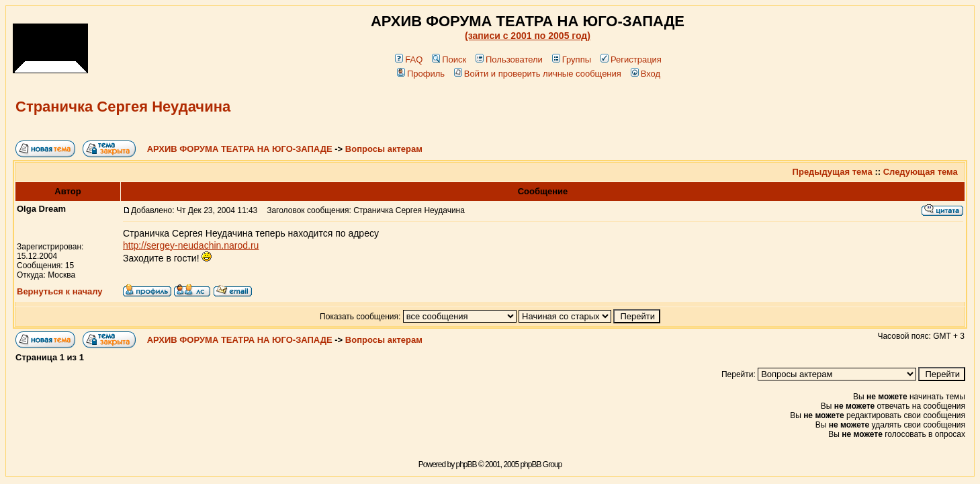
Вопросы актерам (384, 149)
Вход (645, 74)
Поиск (449, 59)
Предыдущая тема (833, 172)
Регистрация (631, 59)
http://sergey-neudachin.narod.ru (191, 245)
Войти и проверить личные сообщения (538, 74)
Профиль (421, 74)
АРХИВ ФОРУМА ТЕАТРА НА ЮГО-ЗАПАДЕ (240, 149)
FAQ (409, 59)
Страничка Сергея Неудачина (123, 107)
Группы (572, 59)
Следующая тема (921, 172)
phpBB (466, 465)
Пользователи (509, 59)
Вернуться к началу (60, 291)
